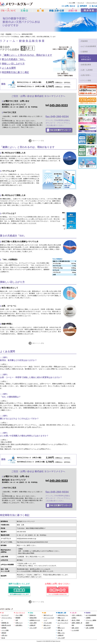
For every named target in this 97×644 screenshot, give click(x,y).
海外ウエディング (48, 615)
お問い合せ (4, 635)
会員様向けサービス (35, 620)
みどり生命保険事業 (88, 46)
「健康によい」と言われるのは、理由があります (27, 55)
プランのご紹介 (48, 623)
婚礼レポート (47, 625)
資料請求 (83, 6)
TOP (3, 34)
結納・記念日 (75, 628)
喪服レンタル (61, 633)
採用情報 (4, 628)
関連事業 (9, 34)
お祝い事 (74, 613)
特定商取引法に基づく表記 (15, 72)
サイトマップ (81, 3)
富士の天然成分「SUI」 (14, 59)
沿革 (17, 620)
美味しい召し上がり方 (13, 64)
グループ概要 (72, 3)
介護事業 (84, 52)
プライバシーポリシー (92, 3)
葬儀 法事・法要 (62, 613)
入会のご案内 (33, 623)
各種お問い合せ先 (6, 625)
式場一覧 (60, 630)
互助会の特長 (33, 618)
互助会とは (32, 615)
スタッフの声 (33, 628)
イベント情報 (85, 81)
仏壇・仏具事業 (86, 70)
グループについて (20, 613)
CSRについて (19, 623)
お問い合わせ (70, 6)
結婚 (45, 613)
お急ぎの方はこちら (63, 615)
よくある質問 (9, 68)
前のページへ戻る (38, 141)
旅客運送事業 (85, 65)
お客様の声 (32, 625)
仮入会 (94, 6)
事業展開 (18, 618)
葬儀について (61, 618)
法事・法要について (63, 620)
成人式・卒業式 (76, 620)
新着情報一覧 (5, 623)
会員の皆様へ (85, 75)
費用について (61, 628)
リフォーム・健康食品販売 (85, 58)
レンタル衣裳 (75, 630)
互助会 (31, 613)
